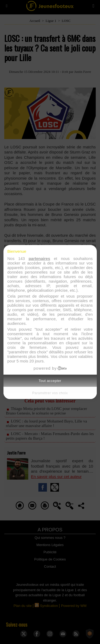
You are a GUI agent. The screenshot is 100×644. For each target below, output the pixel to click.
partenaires (39, 258)
